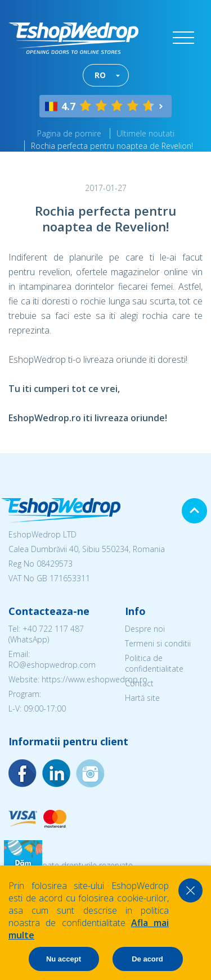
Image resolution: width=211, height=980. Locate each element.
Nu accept (64, 959)
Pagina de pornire (69, 133)
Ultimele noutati (145, 133)
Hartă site (142, 698)
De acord (147, 959)
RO (100, 75)
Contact (139, 683)
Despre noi (145, 629)
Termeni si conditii (158, 643)
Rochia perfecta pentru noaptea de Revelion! (112, 146)
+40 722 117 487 (53, 629)
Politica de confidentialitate (154, 663)
